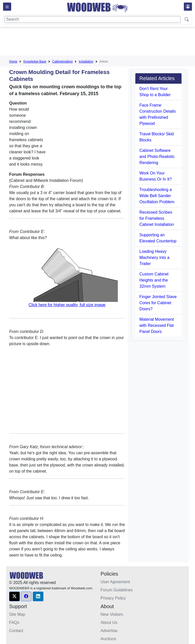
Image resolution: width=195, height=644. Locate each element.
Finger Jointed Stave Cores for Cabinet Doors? (158, 303)
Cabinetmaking (62, 62)
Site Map (17, 614)
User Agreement (115, 582)
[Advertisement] (102, 42)
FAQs (14, 623)
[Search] (93, 19)
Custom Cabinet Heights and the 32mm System (154, 280)
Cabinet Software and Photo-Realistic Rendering (157, 157)
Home (13, 62)
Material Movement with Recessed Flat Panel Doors (157, 325)
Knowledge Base (35, 62)
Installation (86, 62)
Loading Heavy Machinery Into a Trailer (154, 258)
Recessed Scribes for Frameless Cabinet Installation (157, 218)
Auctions (108, 639)
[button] (14, 596)
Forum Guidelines (117, 590)
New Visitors (112, 614)
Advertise (109, 631)
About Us (109, 623)
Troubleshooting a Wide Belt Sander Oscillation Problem (157, 196)
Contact (16, 631)
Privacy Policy (113, 598)
